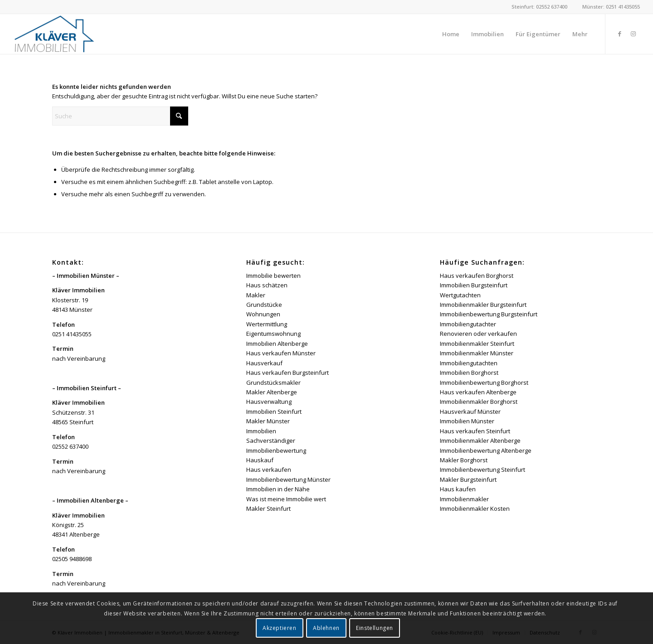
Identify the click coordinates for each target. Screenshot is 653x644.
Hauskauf (260, 460)
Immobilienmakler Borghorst (479, 402)
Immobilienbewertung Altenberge (486, 450)
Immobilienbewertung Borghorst (484, 383)
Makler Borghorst (464, 460)
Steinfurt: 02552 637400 (539, 7)
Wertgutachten (460, 295)
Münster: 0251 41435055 (611, 7)
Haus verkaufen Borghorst (477, 276)
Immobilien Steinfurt (274, 412)
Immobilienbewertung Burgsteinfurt (489, 314)
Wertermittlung (267, 324)
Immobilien (261, 431)
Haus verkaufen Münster (281, 353)
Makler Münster (268, 421)
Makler (256, 295)
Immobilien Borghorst (469, 373)
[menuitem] (451, 34)
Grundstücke (264, 305)
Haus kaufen (458, 489)
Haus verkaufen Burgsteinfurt (288, 373)
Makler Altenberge (272, 392)
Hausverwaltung (269, 402)
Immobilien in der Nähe (278, 489)
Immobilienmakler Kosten (475, 508)
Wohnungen (263, 314)
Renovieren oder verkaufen (478, 334)
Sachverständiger (271, 441)
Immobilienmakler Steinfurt (477, 344)
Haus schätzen (267, 285)
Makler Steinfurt (268, 508)
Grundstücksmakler (273, 383)
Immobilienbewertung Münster (288, 479)
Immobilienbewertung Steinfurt (482, 470)
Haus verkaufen (269, 470)
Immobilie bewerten (273, 276)
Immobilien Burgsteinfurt (474, 285)
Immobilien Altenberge (277, 344)
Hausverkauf (264, 363)
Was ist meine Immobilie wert (286, 499)
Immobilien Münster (467, 421)
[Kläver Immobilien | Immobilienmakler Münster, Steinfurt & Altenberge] (54, 34)
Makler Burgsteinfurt (468, 479)
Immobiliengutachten (469, 363)
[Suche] (120, 116)
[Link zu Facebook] (619, 34)
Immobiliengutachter (468, 324)
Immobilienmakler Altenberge (480, 441)
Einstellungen (375, 628)
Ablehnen (326, 628)
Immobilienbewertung (276, 450)
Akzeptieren (280, 628)
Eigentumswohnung (273, 334)
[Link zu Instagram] (633, 34)
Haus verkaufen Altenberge (478, 392)
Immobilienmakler (464, 499)
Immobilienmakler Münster (477, 353)
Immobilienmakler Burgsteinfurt (483, 305)
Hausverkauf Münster (470, 412)
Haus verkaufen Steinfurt (475, 431)
